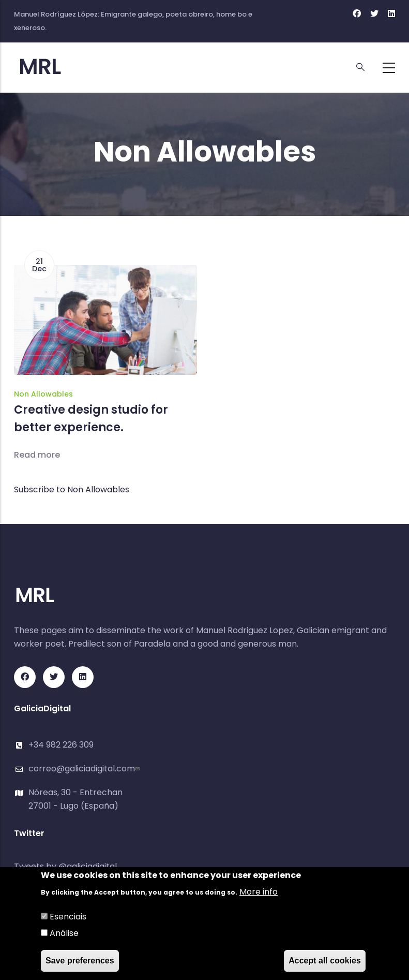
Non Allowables (43, 394)
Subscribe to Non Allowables (72, 489)
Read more (37, 455)
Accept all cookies (325, 961)
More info (259, 892)
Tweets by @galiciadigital (65, 866)
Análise (64, 934)
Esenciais (68, 917)
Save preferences (80, 961)
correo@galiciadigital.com (85, 769)
